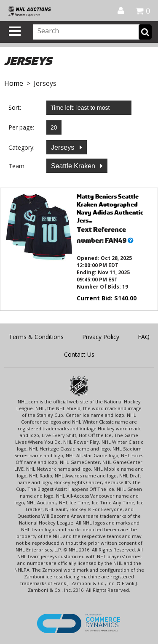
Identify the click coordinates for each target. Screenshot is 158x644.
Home (14, 83)
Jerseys (64, 147)
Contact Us (79, 354)
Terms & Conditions (36, 337)
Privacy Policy (101, 337)
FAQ (144, 337)
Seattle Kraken (74, 166)
